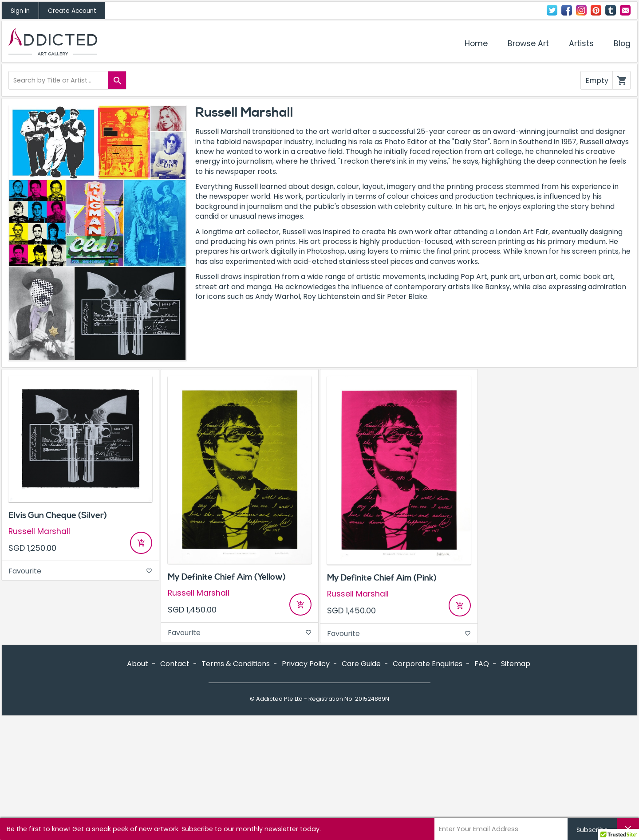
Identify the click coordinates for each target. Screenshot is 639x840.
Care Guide (361, 664)
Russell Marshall (39, 532)
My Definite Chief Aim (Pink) (382, 578)
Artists (581, 43)
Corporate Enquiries (428, 664)
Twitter (552, 10)
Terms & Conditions (236, 664)
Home (476, 43)
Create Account (72, 11)
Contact (625, 10)
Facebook (567, 10)
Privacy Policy (306, 664)
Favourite (80, 571)
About (138, 664)
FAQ (482, 664)
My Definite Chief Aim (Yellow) (227, 577)
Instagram (581, 10)
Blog (622, 43)
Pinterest (596, 10)
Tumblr (611, 10)
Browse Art (528, 43)
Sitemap (516, 664)
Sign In (20, 11)
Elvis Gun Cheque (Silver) (58, 515)
